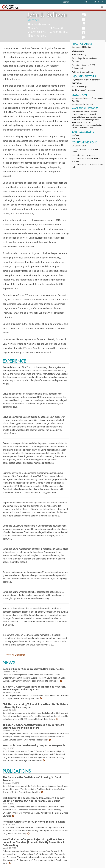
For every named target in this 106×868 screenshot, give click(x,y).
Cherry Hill (58, 28)
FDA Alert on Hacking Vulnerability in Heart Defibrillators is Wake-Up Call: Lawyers (35, 706)
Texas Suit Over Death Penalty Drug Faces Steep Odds (34, 745)
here (78, 122)
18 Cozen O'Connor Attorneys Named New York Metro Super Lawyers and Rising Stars (33, 726)
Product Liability (79, 55)
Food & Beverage (80, 87)
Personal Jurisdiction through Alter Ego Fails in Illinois (34, 822)
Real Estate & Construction (84, 91)
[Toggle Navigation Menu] (102, 7)
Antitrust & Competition (82, 72)
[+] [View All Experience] (14, 655)
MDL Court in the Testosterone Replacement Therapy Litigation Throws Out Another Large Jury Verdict (34, 799)
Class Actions (78, 51)
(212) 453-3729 (39, 32)
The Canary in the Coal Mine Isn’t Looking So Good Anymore (32, 779)
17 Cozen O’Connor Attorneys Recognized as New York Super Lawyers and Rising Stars (34, 688)
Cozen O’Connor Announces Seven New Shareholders (34, 669)
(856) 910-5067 (60, 32)
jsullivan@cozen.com (41, 24)
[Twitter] (99, 2)
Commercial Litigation (82, 47)
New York (35, 28)
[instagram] (102, 2)
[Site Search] (76, 2)
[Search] (86, 2)
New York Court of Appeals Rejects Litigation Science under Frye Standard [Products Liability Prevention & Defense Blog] (33, 842)
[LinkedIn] (95, 2)
